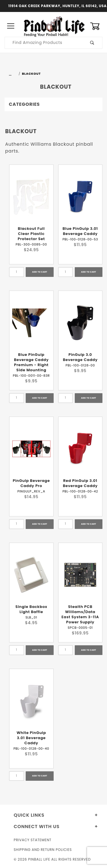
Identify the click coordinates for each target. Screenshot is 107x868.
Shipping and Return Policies (43, 850)
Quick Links (29, 815)
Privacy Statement (33, 840)
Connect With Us (37, 827)
